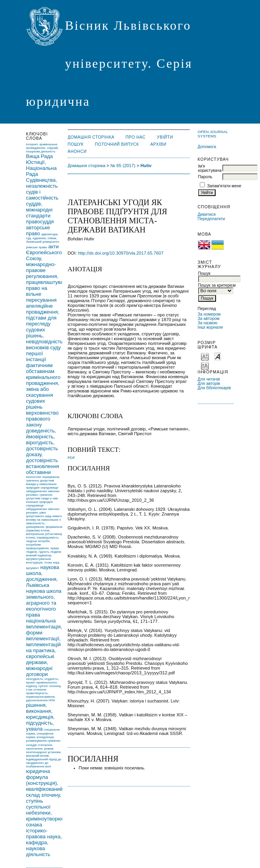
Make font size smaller (205, 356)
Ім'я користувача (210, 168)
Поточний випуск (117, 144)
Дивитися (207, 214)
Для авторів (209, 384)
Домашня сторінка (91, 137)
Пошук (76, 144)
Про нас (136, 137)
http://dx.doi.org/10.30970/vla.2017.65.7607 (121, 253)
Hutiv (146, 166)
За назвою (208, 323)
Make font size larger (205, 365)
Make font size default (218, 356)
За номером (209, 314)
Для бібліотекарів (214, 388)
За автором (209, 319)
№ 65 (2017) (123, 166)
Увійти (165, 137)
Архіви (158, 144)
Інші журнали (210, 327)
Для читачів (209, 379)
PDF (72, 458)
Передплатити (211, 219)
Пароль (205, 177)
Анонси (77, 151)
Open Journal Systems (213, 134)
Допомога (207, 147)
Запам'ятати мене (224, 186)
